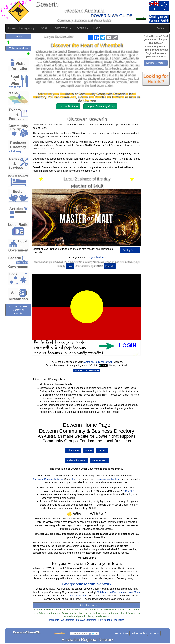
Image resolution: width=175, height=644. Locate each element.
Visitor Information (76, 460)
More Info (54, 620)
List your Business (68, 106)
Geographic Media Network (87, 584)
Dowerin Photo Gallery (87, 371)
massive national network (107, 479)
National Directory (156, 63)
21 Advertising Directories (110, 592)
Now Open (134, 592)
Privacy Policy (139, 633)
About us (155, 633)
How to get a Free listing (111, 620)
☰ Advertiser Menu (87, 605)
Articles (102, 450)
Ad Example (68, 620)
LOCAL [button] (45, 28)
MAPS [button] (98, 28)
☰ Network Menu (18, 48)
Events (88, 450)
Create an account (77, 596)
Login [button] (70, 266)
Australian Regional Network (98, 362)
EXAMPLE (128, 491)
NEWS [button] (159, 28)
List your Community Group (100, 106)
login (75, 479)
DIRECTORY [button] (63, 28)
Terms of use (122, 633)
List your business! (97, 257)
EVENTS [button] (82, 28)
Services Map (99, 460)
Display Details (130, 250)
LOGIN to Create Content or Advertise (18, 310)
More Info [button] (110, 266)
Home (12, 28)
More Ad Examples (86, 620)
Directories (73, 450)
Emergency (27, 28)
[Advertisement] (156, 144)
